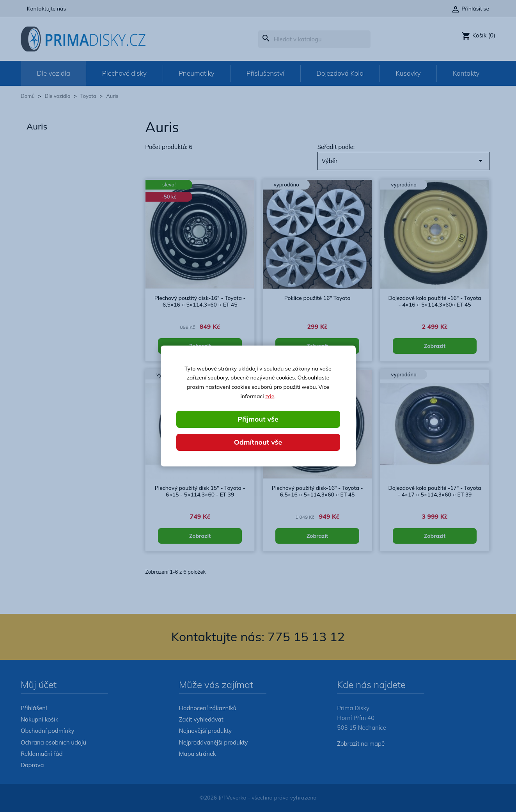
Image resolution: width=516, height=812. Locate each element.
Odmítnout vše (258, 442)
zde (270, 396)
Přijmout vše (258, 419)
